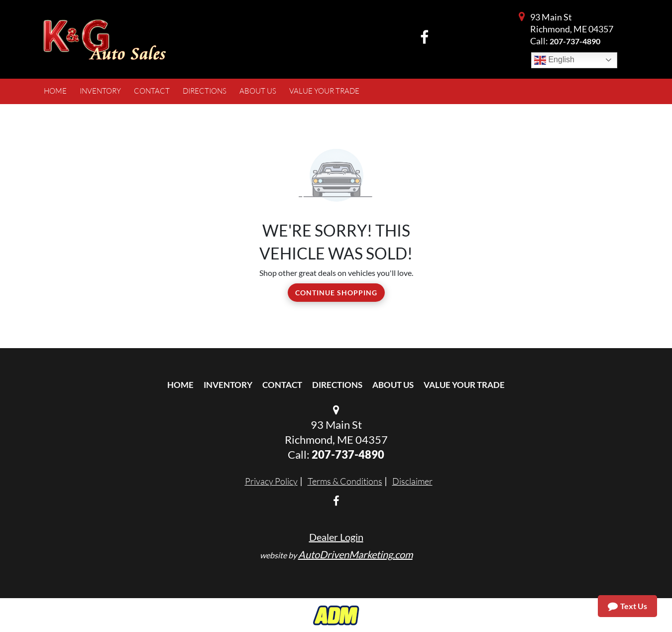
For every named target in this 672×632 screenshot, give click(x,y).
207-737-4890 (575, 41)
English (554, 60)
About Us (393, 385)
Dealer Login (336, 537)
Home (180, 385)
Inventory (228, 385)
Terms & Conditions (345, 481)
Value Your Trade (464, 385)
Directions (337, 385)
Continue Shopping (336, 293)
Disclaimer (412, 481)
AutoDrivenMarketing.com (355, 554)
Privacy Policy (271, 481)
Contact (282, 385)
